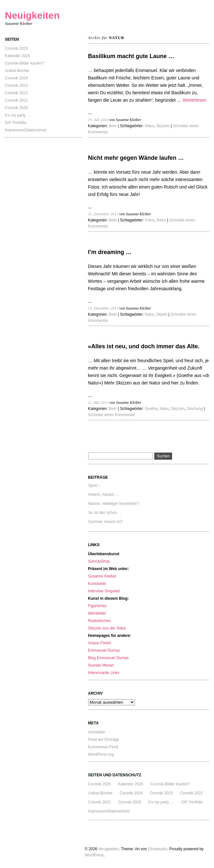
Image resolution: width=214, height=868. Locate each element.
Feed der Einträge (104, 740)
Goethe (151, 409)
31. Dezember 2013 (103, 214)
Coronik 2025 (16, 48)
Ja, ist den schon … (105, 513)
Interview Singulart (104, 591)
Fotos (149, 220)
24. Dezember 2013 (103, 308)
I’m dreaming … (110, 252)
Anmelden (97, 732)
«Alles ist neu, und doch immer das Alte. (144, 346)
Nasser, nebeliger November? (114, 504)
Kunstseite (97, 584)
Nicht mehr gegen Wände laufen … (136, 158)
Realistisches (100, 621)
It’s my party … (18, 115)
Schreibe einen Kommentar (112, 415)
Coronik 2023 (16, 86)
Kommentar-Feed (103, 747)
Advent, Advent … (104, 495)
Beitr (113, 126)
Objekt (162, 314)
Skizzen (163, 126)
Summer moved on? (106, 522)
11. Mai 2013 (98, 403)
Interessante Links (104, 673)
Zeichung (195, 409)
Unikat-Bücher (17, 71)
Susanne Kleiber (102, 576)
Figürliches (97, 606)
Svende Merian (101, 665)
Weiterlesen (198, 100)
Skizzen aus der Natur (107, 628)
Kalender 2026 (17, 56)
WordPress (94, 855)
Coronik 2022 (16, 93)
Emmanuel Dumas (104, 650)
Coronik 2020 (16, 108)
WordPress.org (101, 754)
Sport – (94, 485)
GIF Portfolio (16, 123)
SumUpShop (99, 561)
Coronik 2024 (16, 78)
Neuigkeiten (32, 15)
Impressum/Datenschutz (26, 130)
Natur (149, 126)
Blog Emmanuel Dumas (108, 658)
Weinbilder (97, 613)
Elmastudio (157, 849)
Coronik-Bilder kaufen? (25, 63)
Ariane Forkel (100, 643)
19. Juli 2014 (98, 120)
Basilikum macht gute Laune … (131, 56)
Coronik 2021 (16, 100)
